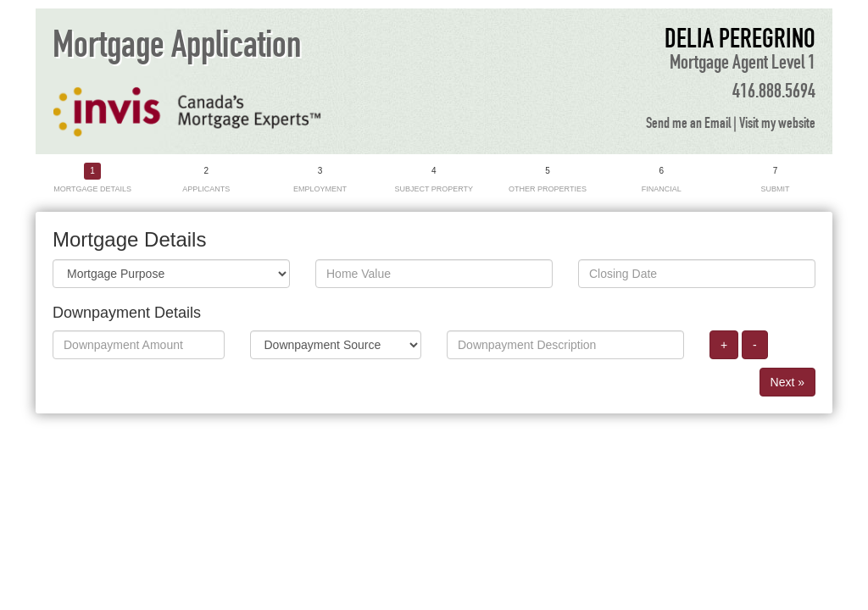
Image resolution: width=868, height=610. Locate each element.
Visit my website (777, 124)
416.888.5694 (774, 91)
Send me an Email (688, 124)
